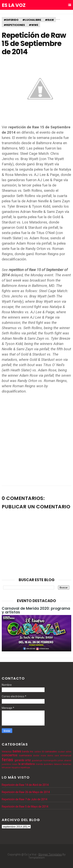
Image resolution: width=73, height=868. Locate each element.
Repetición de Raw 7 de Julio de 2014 (25, 799)
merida (39, 764)
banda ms (28, 751)
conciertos (10, 755)
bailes (17, 751)
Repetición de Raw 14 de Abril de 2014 (25, 785)
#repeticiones (14, 25)
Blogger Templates (50, 854)
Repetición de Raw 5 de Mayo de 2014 (25, 807)
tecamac (67, 764)
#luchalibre (32, 20)
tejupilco (16, 768)
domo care (53, 756)
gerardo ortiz (23, 760)
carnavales (51, 751)
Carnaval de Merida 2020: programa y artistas (36, 610)
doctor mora (40, 756)
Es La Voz (14, 5)
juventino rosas (10, 764)
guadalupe (37, 760)
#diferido (11, 20)
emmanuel (66, 756)
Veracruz (7, 751)
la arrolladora (27, 764)
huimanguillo (50, 760)
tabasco (58, 764)
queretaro (48, 764)
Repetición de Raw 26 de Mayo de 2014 (26, 792)
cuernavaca (25, 755)
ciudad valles (64, 752)
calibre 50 (39, 752)
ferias (7, 760)
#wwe (33, 25)
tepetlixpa (25, 768)
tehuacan (6, 768)
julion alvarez (64, 760)
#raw (49, 20)
